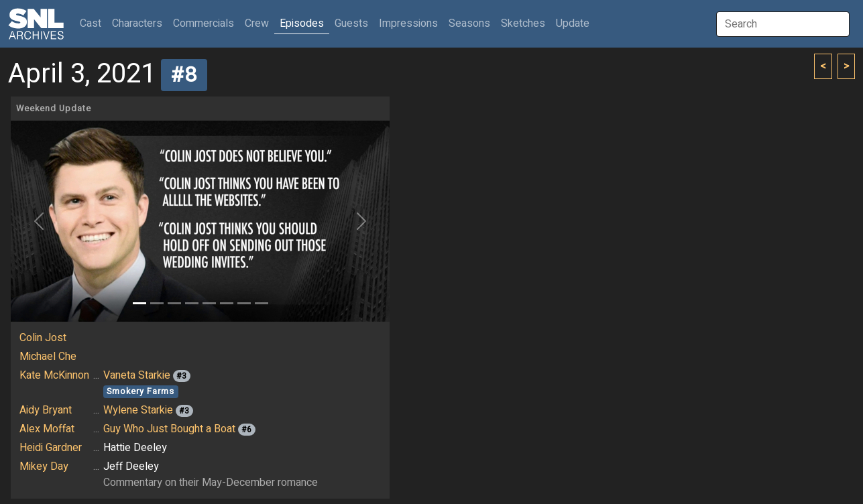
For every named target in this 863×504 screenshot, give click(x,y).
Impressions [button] (408, 23)
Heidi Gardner (51, 448)
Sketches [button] (523, 23)
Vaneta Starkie (137, 375)
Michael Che (48, 357)
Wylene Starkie (138, 410)
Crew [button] (257, 23)
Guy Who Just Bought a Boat (169, 429)
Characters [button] (137, 23)
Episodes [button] (302, 23)
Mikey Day (44, 466)
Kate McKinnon (54, 375)
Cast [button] (93, 23)
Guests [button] (351, 23)
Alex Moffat (47, 429)
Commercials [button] (204, 23)
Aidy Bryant (46, 410)
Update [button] (573, 23)
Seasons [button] (469, 23)
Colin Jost (43, 338)
